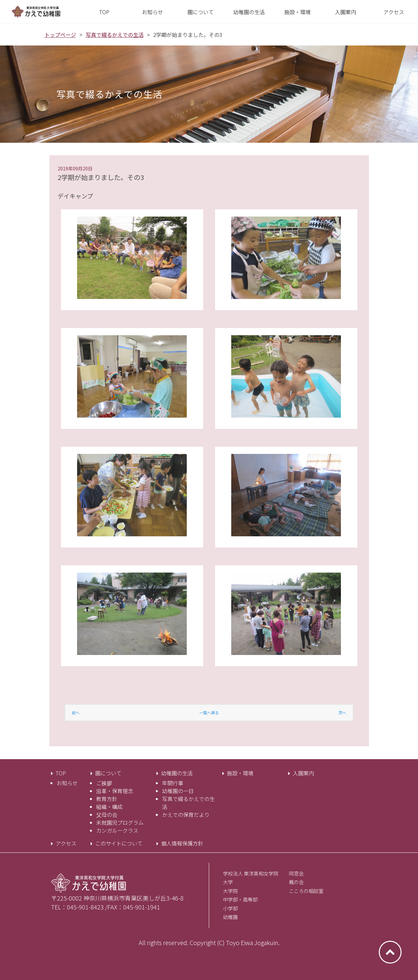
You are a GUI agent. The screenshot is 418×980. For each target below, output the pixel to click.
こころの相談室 (306, 891)
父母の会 (107, 815)
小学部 (230, 908)
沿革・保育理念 (115, 791)
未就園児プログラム (120, 822)
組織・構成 (109, 807)
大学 (228, 882)
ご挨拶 (104, 783)
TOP (61, 773)
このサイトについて (119, 843)
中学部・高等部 (240, 899)
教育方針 (107, 799)
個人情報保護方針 (182, 843)
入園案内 (303, 773)
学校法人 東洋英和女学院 (251, 873)
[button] (201, 12)
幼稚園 (230, 917)
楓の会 (296, 882)
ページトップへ (390, 952)
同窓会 (296, 873)
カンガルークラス (117, 830)
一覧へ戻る (209, 713)
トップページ (60, 35)
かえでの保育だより (186, 815)
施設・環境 (240, 773)
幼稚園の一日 (178, 791)
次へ (342, 713)
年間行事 (173, 783)
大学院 (230, 891)
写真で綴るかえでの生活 (115, 35)
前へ (76, 713)
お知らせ (67, 783)
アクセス (66, 843)
